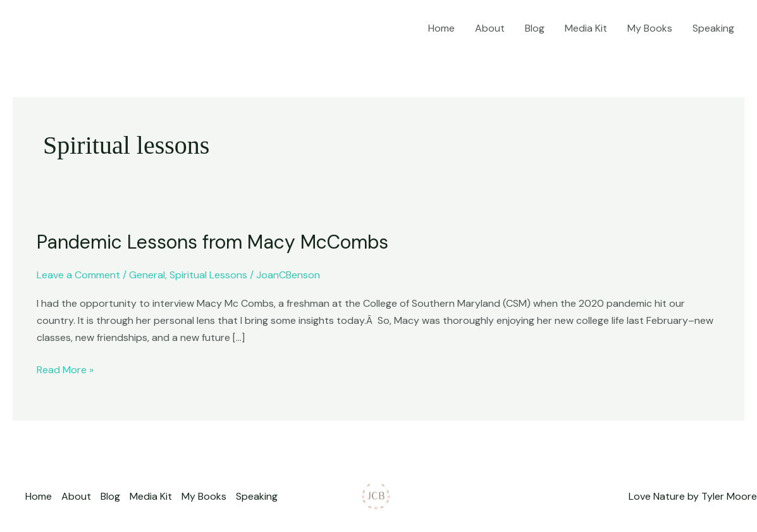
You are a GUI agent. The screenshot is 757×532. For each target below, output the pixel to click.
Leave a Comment (78, 275)
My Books (650, 28)
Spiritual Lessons (208, 275)
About (490, 28)
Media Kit (586, 28)
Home (441, 28)
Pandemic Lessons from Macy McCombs (212, 242)
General (147, 275)
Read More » (65, 369)
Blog (535, 28)
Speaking (713, 28)
